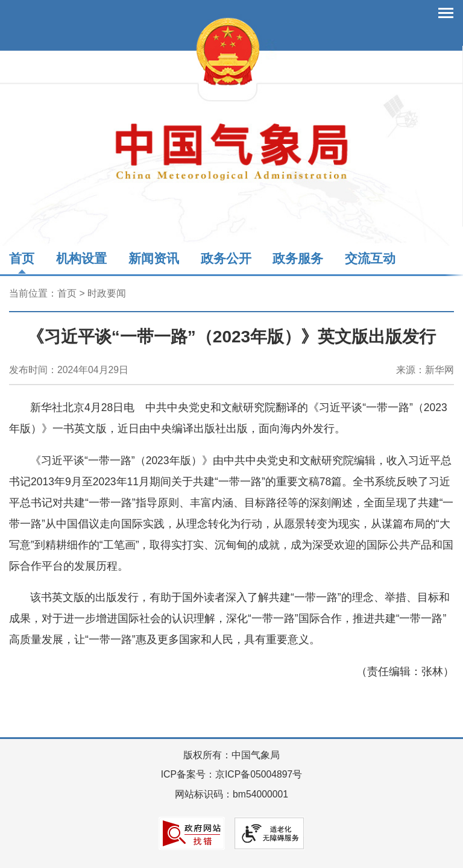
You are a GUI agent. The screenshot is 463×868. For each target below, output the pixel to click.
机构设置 (81, 258)
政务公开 (226, 258)
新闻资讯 (154, 258)
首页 (22, 258)
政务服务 (298, 258)
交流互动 (370, 258)
